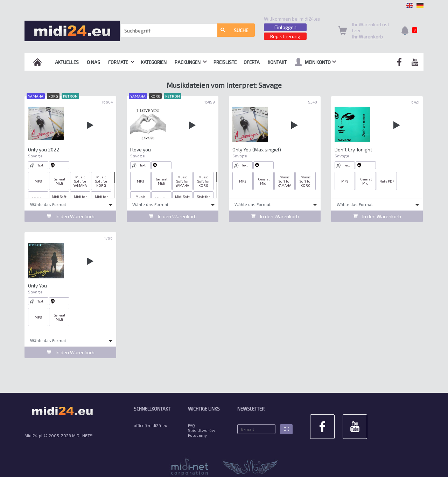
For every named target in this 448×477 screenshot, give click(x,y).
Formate (121, 62)
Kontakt (277, 62)
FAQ (191, 425)
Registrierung (285, 36)
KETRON (70, 96)
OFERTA (252, 62)
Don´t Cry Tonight (354, 149)
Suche (234, 31)
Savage (35, 156)
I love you (141, 149)
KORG (53, 96)
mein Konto (315, 62)
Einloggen (285, 27)
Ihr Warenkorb (367, 37)
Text (37, 165)
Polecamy (197, 435)
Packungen (191, 62)
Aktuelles (67, 62)
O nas (93, 62)
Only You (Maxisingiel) (257, 149)
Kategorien (154, 62)
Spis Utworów (202, 430)
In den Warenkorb (71, 216)
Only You (37, 286)
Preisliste (225, 62)
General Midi (59, 181)
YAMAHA (36, 96)
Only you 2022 (44, 149)
